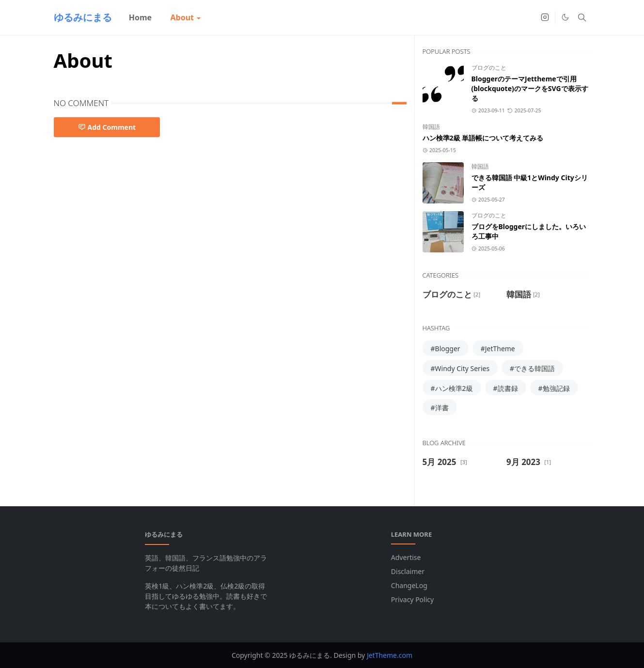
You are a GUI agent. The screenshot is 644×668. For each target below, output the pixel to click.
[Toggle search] (582, 17)
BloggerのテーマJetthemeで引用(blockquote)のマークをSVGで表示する (530, 88)
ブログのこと (489, 68)
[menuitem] (141, 17)
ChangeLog (409, 585)
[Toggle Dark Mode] (565, 17)
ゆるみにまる (83, 17)
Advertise (406, 557)
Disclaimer (408, 571)
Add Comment (107, 127)
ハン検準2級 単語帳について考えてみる (483, 138)
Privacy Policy (412, 599)
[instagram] (545, 17)
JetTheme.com (390, 655)
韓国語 (431, 127)
